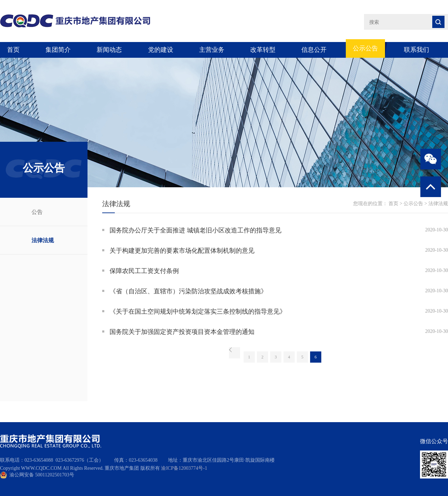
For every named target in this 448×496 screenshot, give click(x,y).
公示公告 (365, 48)
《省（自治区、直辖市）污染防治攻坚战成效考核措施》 (188, 291)
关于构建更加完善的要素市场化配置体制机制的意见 (182, 251)
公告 (37, 212)
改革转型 (263, 50)
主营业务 (212, 50)
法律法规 (43, 240)
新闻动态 (109, 50)
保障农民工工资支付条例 (144, 271)
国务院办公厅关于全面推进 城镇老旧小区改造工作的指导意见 (195, 230)
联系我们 (416, 50)
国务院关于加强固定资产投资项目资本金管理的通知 (182, 332)
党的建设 (161, 50)
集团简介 (58, 50)
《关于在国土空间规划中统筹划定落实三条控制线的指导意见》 (198, 312)
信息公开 (314, 50)
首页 (13, 50)
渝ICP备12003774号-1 (184, 468)
